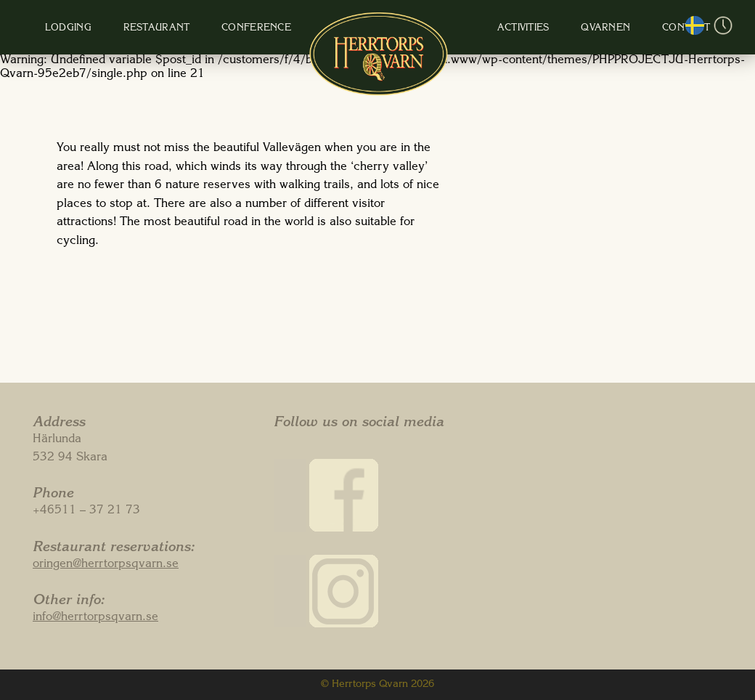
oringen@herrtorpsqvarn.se (106, 565)
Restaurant (189, 29)
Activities (498, 29)
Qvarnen (566, 29)
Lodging (115, 29)
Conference (274, 29)
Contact (632, 29)
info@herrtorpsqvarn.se (95, 618)
